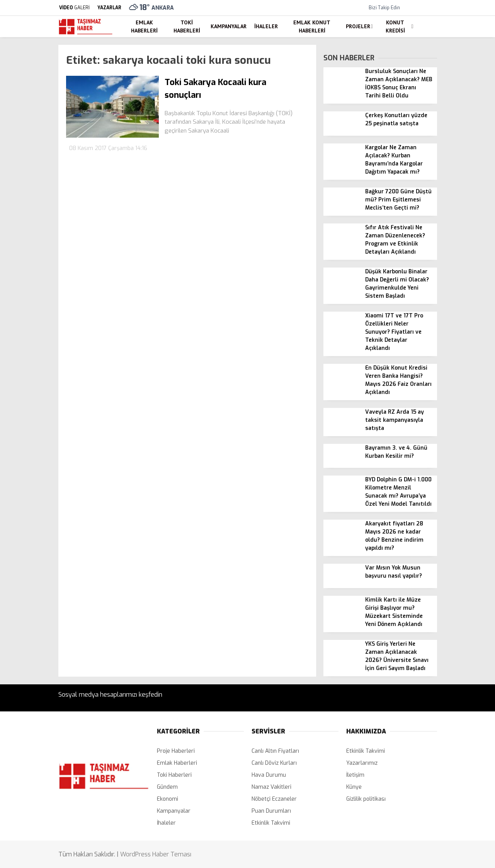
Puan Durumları (271, 811)
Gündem (167, 787)
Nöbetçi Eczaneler (274, 799)
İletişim (355, 775)
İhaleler (266, 26)
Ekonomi (168, 799)
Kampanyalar (229, 26)
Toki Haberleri (187, 26)
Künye (354, 787)
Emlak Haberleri (144, 26)
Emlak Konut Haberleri (312, 26)
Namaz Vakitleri (271, 787)
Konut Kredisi (395, 26)
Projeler (358, 26)
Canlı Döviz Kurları (274, 763)
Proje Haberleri (176, 751)
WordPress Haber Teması (156, 854)
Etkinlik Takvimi (271, 823)
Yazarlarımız (362, 763)
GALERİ (74, 8)
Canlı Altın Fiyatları (275, 751)
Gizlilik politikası (366, 799)
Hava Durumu (269, 775)
